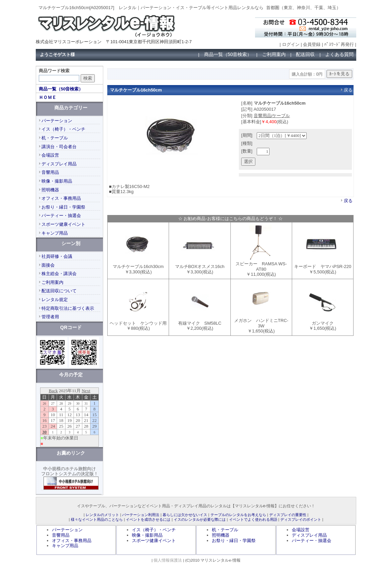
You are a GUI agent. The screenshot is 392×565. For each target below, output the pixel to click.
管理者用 (50, 317)
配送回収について (59, 291)
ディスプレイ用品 (59, 164)
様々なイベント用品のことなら (97, 519)
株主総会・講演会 (59, 274)
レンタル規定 (55, 300)
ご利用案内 (274, 54)
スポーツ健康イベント (63, 224)
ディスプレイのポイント (301, 519)
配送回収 (305, 54)
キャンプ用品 (55, 233)
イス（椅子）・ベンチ (63, 129)
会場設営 (50, 155)
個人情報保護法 (168, 560)
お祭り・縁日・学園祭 (63, 207)
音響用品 (50, 172)
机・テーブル (55, 138)
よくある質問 (339, 54)
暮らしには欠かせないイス (185, 515)
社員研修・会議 (57, 256)
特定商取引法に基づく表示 (68, 308)
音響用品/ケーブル (272, 116)
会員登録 (312, 44)
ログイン (291, 44)
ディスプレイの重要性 (288, 515)
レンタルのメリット (102, 515)
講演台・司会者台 (59, 147)
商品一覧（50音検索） (228, 54)
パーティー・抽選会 (61, 216)
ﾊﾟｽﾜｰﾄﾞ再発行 (339, 44)
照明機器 (50, 190)
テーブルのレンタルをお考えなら (238, 515)
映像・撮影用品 (57, 181)
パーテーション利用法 (141, 515)
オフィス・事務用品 (61, 198)
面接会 (48, 265)
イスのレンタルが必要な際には (200, 519)
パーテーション (57, 121)
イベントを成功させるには (148, 519)
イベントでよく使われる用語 (253, 519)
